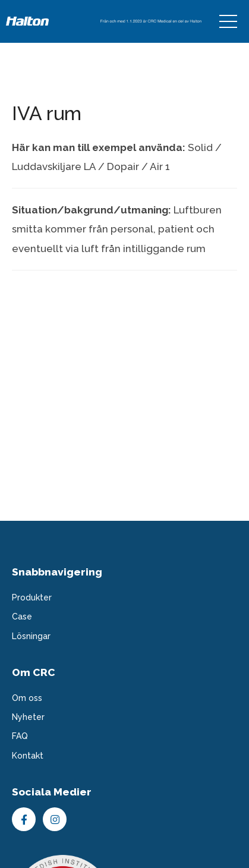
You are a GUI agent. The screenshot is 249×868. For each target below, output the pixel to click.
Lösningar (31, 636)
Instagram (55, 819)
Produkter (32, 597)
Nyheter (28, 717)
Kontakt (28, 756)
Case (22, 617)
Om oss (27, 698)
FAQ (20, 736)
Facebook (24, 819)
